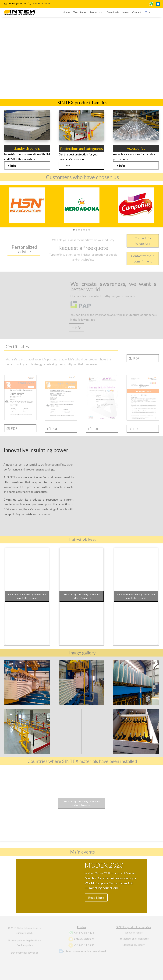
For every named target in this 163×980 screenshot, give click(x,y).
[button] (74, 230)
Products (95, 12)
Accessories (136, 148)
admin (90, 877)
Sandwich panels (27, 148)
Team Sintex (80, 12)
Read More (96, 901)
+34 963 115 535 (42, 3)
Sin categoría (116, 877)
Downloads (113, 12)
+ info (12, 165)
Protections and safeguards (81, 148)
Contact (137, 12)
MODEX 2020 (104, 869)
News (126, 12)
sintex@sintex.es (18, 3)
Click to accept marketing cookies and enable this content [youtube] (27, 596)
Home (66, 12)
